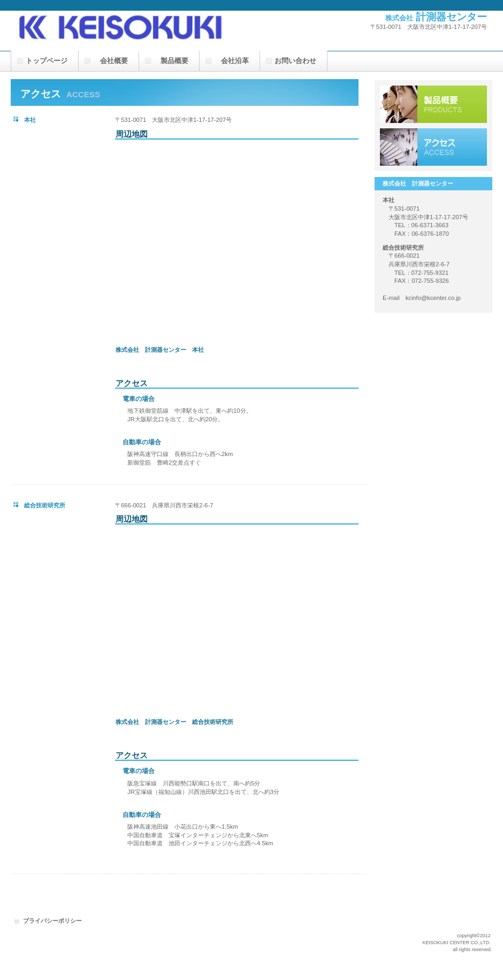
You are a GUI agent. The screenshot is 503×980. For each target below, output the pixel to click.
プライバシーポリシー (52, 921)
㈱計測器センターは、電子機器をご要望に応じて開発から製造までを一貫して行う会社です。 (118, 21)
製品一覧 (433, 104)
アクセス (433, 147)
